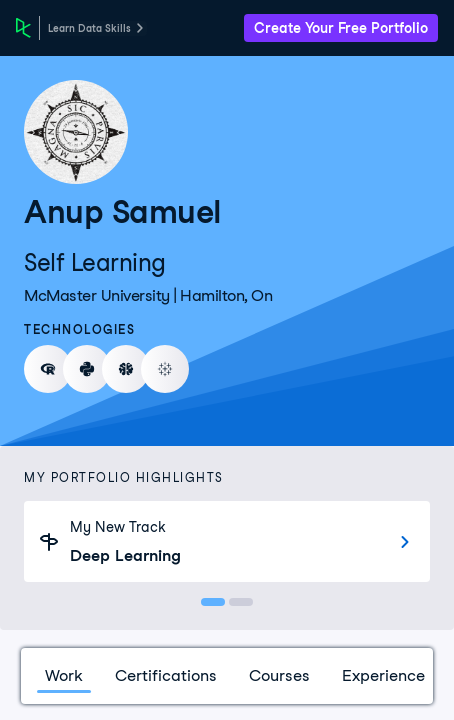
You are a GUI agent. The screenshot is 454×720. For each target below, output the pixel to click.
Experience (383, 675)
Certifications (166, 675)
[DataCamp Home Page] (23, 28)
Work (64, 675)
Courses (279, 675)
